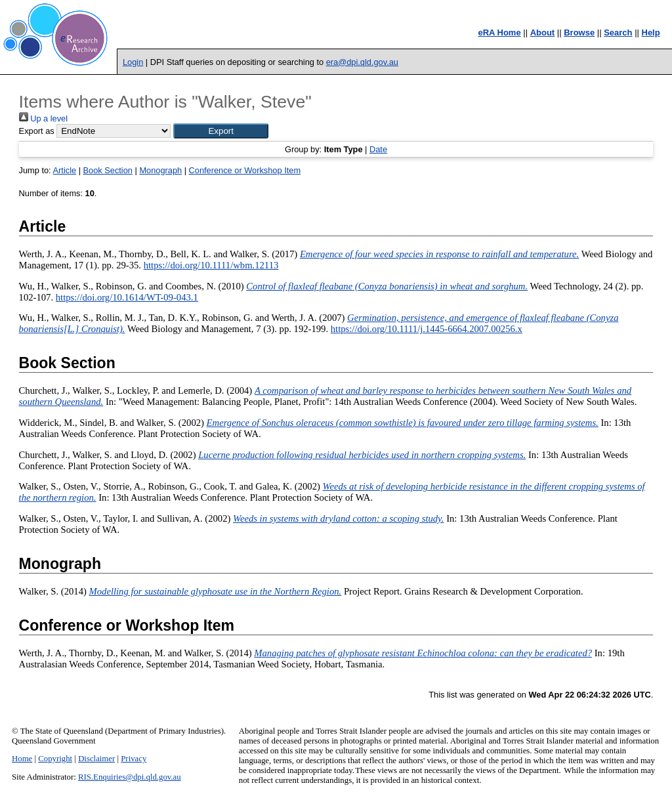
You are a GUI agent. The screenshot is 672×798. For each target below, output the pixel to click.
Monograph (160, 170)
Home (22, 759)
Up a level (43, 118)
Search (618, 32)
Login (133, 62)
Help (651, 32)
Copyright (55, 759)
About (543, 32)
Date (378, 149)
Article (65, 170)
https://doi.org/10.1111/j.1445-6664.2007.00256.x (427, 329)
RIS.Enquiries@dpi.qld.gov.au (130, 777)
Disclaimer (96, 759)
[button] (221, 131)
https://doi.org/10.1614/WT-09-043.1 (127, 297)
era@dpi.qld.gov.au (362, 62)
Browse (579, 32)
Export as (37, 131)
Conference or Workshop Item (245, 170)
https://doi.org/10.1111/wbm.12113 (211, 265)
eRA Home (499, 32)
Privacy (134, 759)
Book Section (108, 170)
